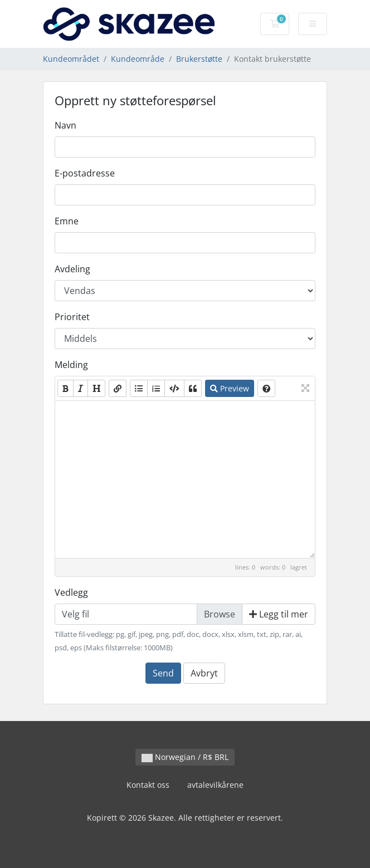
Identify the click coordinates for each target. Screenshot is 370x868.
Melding (71, 365)
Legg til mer (279, 614)
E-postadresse (85, 173)
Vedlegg (71, 592)
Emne (67, 221)
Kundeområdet (71, 59)
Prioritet (72, 317)
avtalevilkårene (215, 785)
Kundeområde (138, 59)
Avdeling (72, 269)
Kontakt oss (148, 785)
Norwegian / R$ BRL (185, 757)
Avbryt (204, 673)
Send (163, 673)
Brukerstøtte (199, 59)
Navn (65, 125)
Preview (230, 388)
